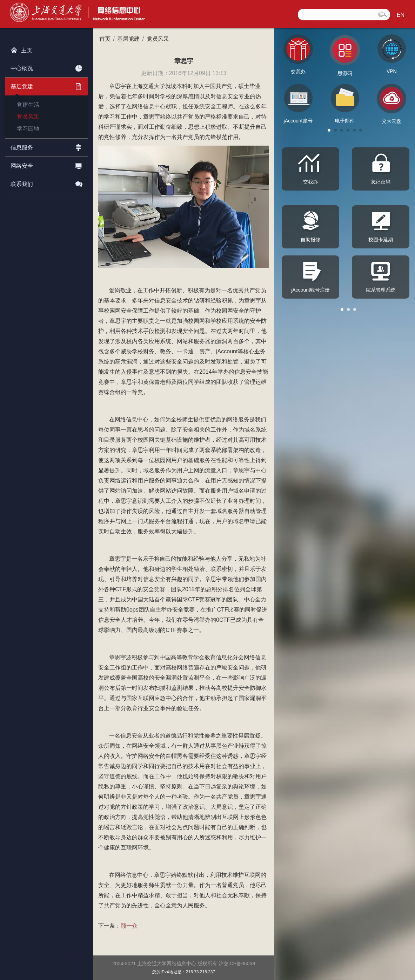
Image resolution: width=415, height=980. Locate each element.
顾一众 (129, 926)
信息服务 (46, 146)
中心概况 (46, 67)
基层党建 (46, 85)
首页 (105, 39)
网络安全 (46, 165)
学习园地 (28, 129)
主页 (21, 49)
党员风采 (28, 117)
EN (401, 15)
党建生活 (28, 105)
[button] (329, 130)
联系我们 (46, 183)
